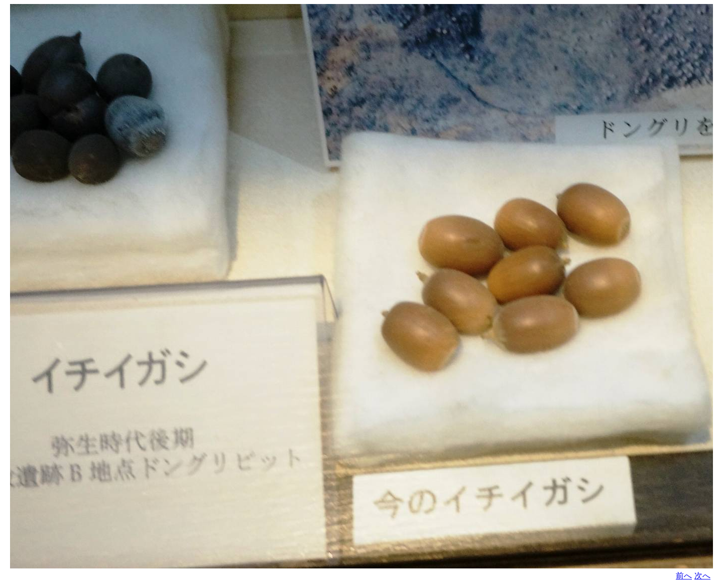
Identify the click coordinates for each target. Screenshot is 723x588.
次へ (702, 576)
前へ (684, 576)
